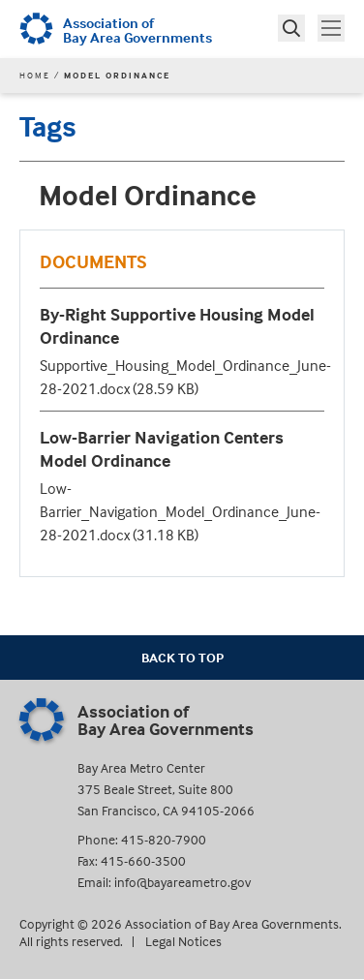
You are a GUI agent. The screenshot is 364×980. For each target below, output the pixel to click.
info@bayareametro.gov (182, 882)
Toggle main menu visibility (333, 26)
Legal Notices (183, 941)
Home (35, 75)
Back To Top (182, 657)
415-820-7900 (164, 839)
